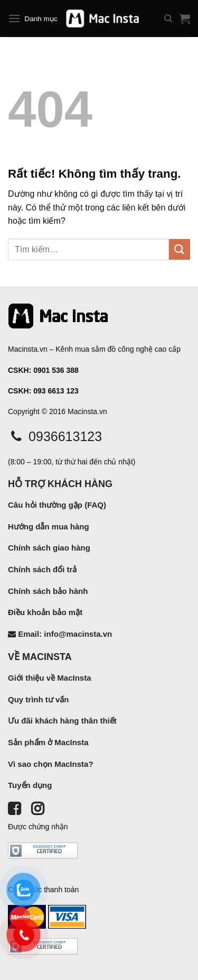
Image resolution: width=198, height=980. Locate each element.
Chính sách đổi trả (42, 569)
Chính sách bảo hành (48, 591)
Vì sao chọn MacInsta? (51, 764)
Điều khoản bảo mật (45, 612)
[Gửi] (180, 249)
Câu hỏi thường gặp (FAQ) (57, 505)
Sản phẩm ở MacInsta (48, 742)
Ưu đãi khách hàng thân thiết (62, 721)
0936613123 (55, 436)
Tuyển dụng (30, 785)
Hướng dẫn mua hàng (49, 526)
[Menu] (14, 18)
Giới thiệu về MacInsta (50, 678)
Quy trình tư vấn (39, 699)
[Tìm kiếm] (168, 19)
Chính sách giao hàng (49, 548)
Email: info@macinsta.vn (60, 634)
